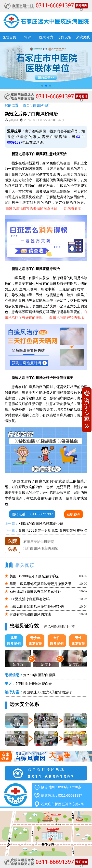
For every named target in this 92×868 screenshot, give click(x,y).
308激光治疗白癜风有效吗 (30, 599)
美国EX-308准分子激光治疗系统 (34, 576)
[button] (42, 86)
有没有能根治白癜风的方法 (30, 614)
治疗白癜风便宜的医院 (40, 551)
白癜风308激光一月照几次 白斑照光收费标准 (53, 530)
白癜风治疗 (42, 105)
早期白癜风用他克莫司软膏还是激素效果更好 (43, 584)
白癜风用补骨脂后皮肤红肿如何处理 (37, 607)
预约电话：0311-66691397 (32, 514)
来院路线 (83, 37)
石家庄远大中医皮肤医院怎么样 (47, 537)
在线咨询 (74, 514)
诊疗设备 (65, 37)
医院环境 (46, 37)
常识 (28, 37)
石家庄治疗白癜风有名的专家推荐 (35, 591)
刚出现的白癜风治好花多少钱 (41, 524)
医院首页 (9, 37)
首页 (26, 105)
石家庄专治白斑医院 (39, 544)
